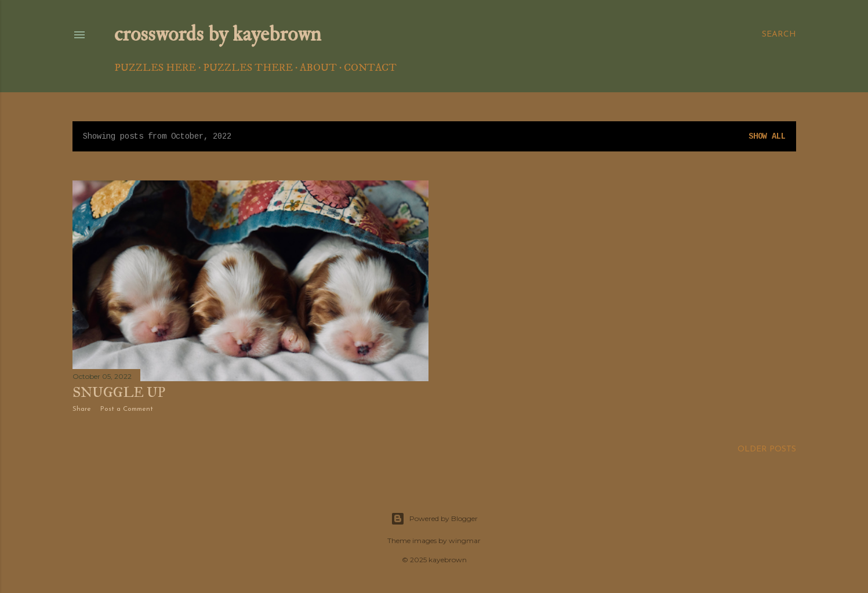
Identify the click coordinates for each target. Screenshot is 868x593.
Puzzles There (248, 68)
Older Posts (767, 449)
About (318, 68)
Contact (370, 68)
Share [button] (82, 409)
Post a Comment (127, 409)
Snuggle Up (119, 392)
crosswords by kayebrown (218, 34)
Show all (767, 136)
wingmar (465, 540)
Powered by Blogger (434, 519)
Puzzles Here (155, 68)
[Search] (779, 35)
